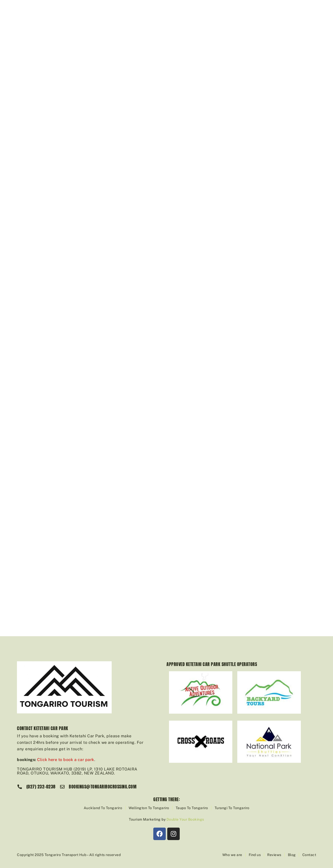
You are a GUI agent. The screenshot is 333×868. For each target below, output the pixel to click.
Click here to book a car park (66, 760)
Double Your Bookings (185, 819)
